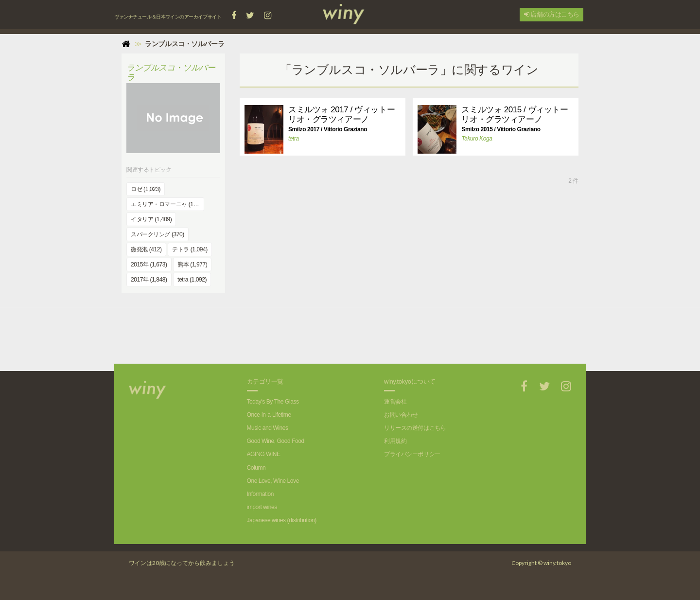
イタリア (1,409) (151, 219)
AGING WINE (264, 454)
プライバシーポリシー (412, 454)
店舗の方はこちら (552, 14)
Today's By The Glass (273, 402)
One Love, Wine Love (273, 481)
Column (256, 468)
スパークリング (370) (157, 234)
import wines (262, 507)
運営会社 (395, 402)
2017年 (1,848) (149, 280)
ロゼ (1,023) (146, 189)
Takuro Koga (477, 139)
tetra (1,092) (192, 280)
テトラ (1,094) (190, 249)
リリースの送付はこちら (415, 428)
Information (260, 494)
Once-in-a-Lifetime (269, 415)
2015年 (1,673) (149, 265)
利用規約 (395, 441)
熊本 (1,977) (192, 265)
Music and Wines (268, 428)
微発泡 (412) (146, 249)
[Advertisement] (409, 330)
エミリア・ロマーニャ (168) (166, 204)
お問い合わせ (401, 415)
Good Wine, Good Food (276, 441)
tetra (294, 139)
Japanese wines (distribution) (282, 520)
